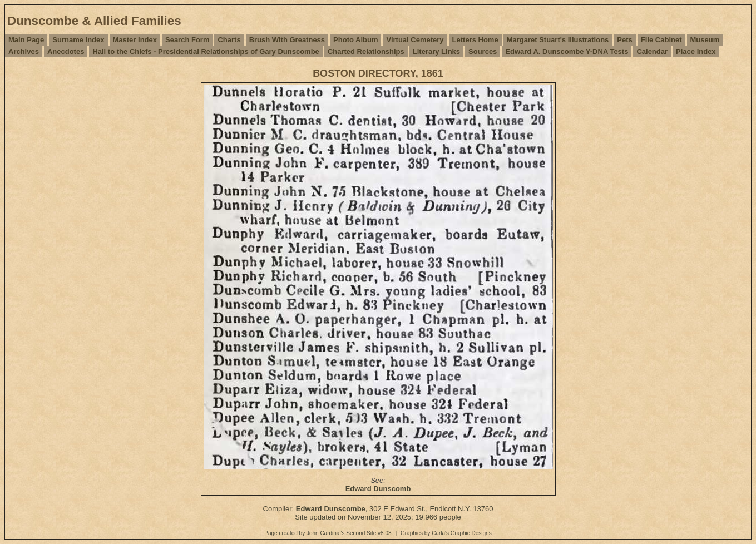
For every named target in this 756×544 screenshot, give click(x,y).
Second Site (361, 533)
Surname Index (78, 40)
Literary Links (436, 51)
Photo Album (355, 40)
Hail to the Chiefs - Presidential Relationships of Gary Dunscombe (206, 51)
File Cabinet (661, 40)
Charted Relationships (366, 51)
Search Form (187, 40)
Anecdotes (66, 51)
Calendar (652, 51)
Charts (229, 40)
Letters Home (475, 40)
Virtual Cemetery (415, 40)
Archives (24, 51)
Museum (705, 40)
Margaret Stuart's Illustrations (558, 40)
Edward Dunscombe (331, 509)
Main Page (26, 40)
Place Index (696, 51)
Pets (624, 40)
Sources (483, 51)
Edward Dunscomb (378, 489)
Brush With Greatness (287, 40)
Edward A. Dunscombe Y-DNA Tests (567, 51)
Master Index (135, 40)
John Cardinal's (326, 533)
